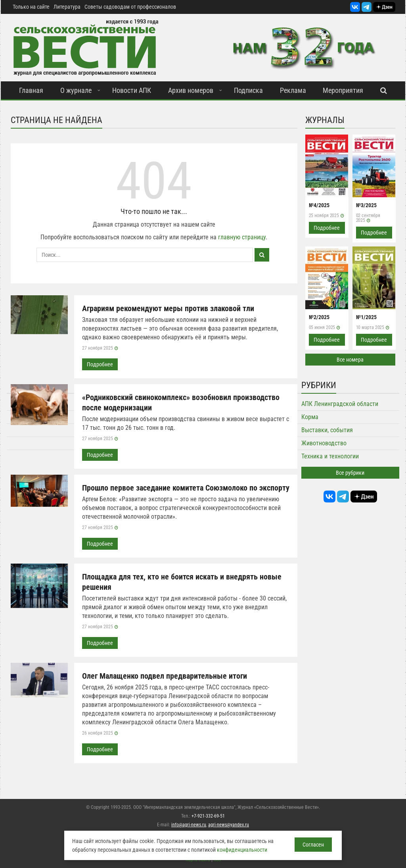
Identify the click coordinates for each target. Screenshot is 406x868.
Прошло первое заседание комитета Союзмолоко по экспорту (186, 488)
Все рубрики (350, 473)
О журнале (76, 90)
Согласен (313, 845)
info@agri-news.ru (189, 825)
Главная (31, 90)
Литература (67, 7)
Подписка (248, 90)
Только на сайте (31, 7)
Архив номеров (191, 90)
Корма (310, 417)
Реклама (293, 90)
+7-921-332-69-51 (208, 816)
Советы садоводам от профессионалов (130, 7)
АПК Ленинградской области (340, 404)
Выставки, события (327, 430)
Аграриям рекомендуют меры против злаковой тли (168, 308)
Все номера (350, 360)
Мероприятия (343, 90)
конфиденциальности (242, 850)
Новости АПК (132, 90)
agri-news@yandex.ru (229, 825)
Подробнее (100, 364)
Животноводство (324, 443)
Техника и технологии (330, 456)
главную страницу (242, 237)
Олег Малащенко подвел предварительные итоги (165, 676)
